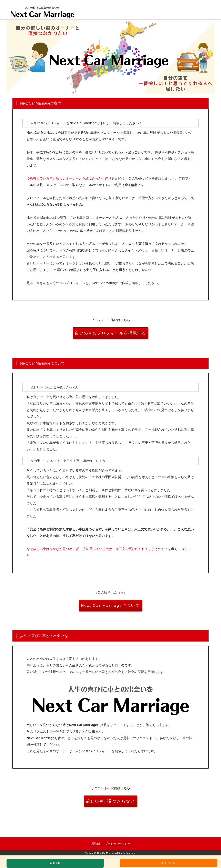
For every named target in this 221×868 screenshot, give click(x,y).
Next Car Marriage (106, 853)
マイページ (170, 863)
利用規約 (96, 844)
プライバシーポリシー (118, 844)
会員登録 (55, 863)
